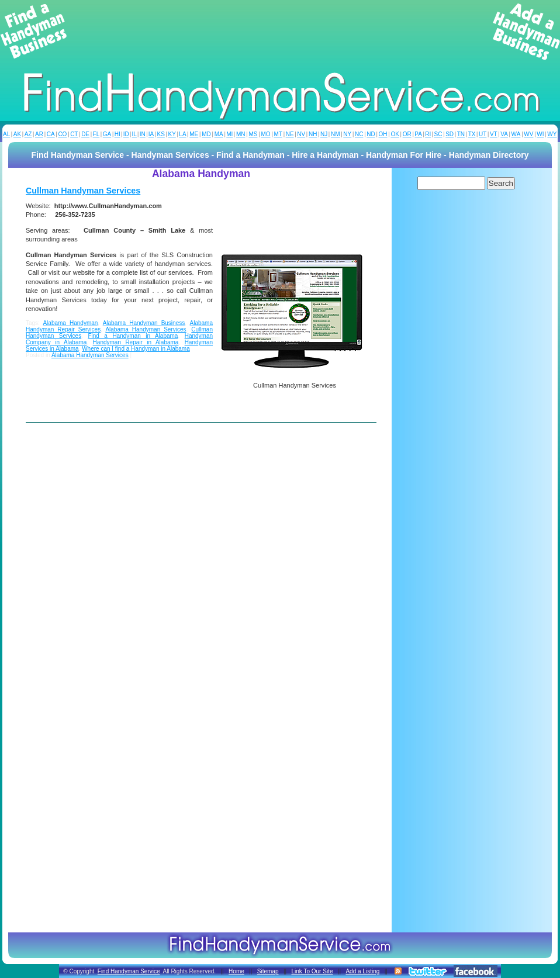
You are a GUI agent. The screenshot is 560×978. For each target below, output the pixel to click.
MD (206, 134)
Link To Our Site (312, 971)
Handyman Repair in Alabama (136, 342)
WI (540, 134)
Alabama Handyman (70, 323)
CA (51, 134)
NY (347, 134)
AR (39, 134)
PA (418, 134)
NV (301, 134)
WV (528, 134)
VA (504, 134)
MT (278, 134)
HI (117, 134)
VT (494, 134)
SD (450, 134)
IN (143, 134)
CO (62, 134)
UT (483, 134)
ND (371, 134)
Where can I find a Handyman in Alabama (136, 349)
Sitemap (268, 971)
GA (107, 134)
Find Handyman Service (129, 971)
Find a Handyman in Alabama (133, 336)
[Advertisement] (280, 32)
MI (229, 134)
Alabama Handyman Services (146, 329)
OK (395, 134)
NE (290, 134)
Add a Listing (362, 971)
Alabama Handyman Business (144, 323)
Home (236, 971)
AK (17, 134)
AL (6, 134)
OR (407, 134)
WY (552, 134)
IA (151, 134)
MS (253, 134)
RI (428, 134)
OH (383, 134)
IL (134, 134)
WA (516, 134)
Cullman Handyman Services (83, 191)
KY (172, 134)
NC (359, 134)
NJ (324, 134)
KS (161, 134)
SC (438, 134)
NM (336, 134)
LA (182, 134)
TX (472, 134)
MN (241, 134)
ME (194, 134)
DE (85, 134)
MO (265, 134)
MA (219, 134)
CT (74, 134)
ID (126, 134)
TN (461, 134)
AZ (28, 134)
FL (96, 134)
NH (313, 134)
